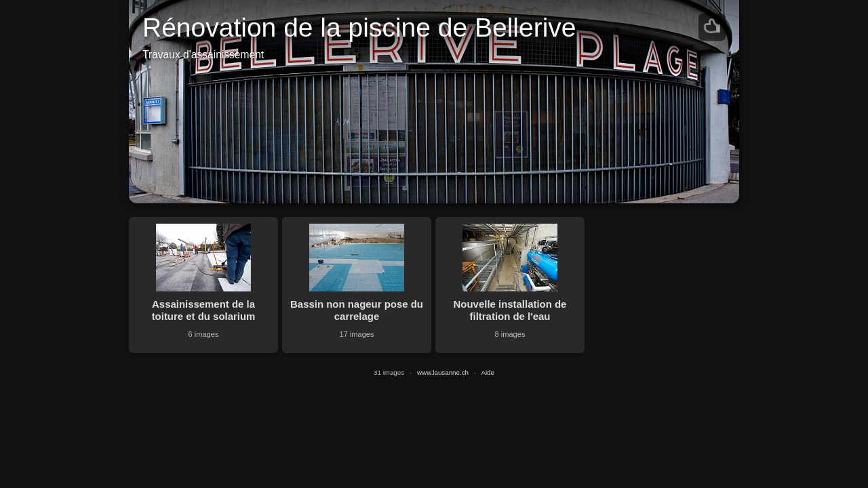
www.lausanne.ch (443, 372)
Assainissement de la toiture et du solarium (204, 310)
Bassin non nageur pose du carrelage (357, 310)
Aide (488, 372)
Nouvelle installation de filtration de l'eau (510, 310)
